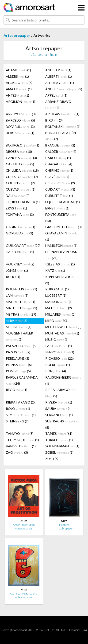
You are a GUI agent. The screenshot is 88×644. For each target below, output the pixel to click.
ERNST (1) (16, 208)
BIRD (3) (54, 120)
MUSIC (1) (57, 339)
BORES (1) (20, 133)
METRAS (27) (21, 314)
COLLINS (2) (20, 183)
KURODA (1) (57, 289)
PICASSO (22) (59, 358)
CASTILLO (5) (20, 164)
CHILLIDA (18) (22, 170)
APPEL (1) (56, 95)
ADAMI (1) (18, 70)
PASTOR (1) (59, 346)
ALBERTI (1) (59, 76)
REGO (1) (17, 390)
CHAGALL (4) (59, 164)
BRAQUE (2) (60, 145)
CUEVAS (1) (21, 189)
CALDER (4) (61, 151)
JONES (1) (17, 270)
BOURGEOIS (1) (23, 145)
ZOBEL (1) (59, 452)
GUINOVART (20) (23, 245)
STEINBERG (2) (17, 421)
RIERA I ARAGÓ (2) (20, 402)
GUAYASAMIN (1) (62, 236)
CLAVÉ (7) (57, 177)
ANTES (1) (17, 95)
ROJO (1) (18, 409)
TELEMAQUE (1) (22, 440)
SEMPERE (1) (21, 415)
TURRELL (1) (59, 440)
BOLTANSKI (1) (63, 127)
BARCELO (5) (20, 120)
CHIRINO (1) (59, 170)
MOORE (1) (19, 327)
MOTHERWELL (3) (63, 327)
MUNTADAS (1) (62, 333)
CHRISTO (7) (22, 177)
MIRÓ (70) (56, 321)
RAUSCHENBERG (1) (63, 380)
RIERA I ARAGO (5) (61, 393)
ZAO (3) (17, 452)
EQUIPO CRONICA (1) (23, 202)
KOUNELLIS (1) (21, 289)
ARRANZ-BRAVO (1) (58, 105)
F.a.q (84, 630)
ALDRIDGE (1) (60, 83)
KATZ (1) (55, 270)
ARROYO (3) (21, 114)
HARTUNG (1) (20, 252)
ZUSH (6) (52, 459)
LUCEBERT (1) (56, 295)
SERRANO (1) (59, 415)
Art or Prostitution (24, 525)
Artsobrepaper (17, 35)
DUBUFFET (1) (59, 196)
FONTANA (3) (20, 214)
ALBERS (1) (17, 76)
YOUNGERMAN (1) (62, 446)
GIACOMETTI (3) (63, 227)
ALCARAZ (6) (19, 83)
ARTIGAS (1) (62, 114)
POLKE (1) (58, 365)
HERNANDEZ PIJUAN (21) (61, 255)
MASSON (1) (59, 302)
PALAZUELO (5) (21, 346)
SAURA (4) (58, 409)
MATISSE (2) (59, 308)
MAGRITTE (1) (21, 302)
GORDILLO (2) (19, 233)
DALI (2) (18, 196)
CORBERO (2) (60, 183)
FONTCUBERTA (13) (61, 218)
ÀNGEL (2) (64, 89)
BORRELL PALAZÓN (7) (61, 136)
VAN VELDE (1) (21, 446)
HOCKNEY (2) (20, 264)
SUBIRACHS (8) (62, 424)
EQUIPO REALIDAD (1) (63, 202)
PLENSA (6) (19, 365)
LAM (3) (17, 295)
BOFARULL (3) (20, 127)
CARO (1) (58, 158)
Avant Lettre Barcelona (24, 594)
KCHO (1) (13, 277)
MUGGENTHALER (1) (19, 336)
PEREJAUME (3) (17, 358)
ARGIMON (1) (21, 102)
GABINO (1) (21, 227)
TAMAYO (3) (20, 433)
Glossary (74, 630)
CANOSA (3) (21, 158)
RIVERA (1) (59, 402)
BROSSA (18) (19, 151)
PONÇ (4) (56, 371)
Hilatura (64, 525)
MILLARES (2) (60, 314)
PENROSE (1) (60, 352)
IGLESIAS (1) (60, 264)
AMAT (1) (19, 89)
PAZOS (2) (18, 352)
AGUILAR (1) (58, 70)
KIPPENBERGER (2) (62, 280)
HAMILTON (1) (61, 245)
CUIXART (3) (60, 189)
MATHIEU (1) (21, 308)
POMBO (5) (18, 371)
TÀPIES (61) (59, 433)
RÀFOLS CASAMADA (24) (22, 380)
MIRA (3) (17, 321)
